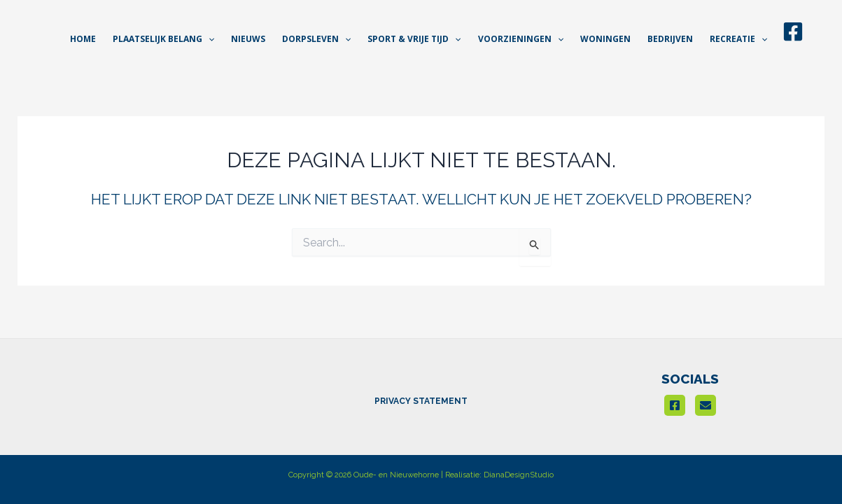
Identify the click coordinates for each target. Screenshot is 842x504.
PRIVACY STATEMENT (421, 401)
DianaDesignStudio (519, 475)
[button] (163, 39)
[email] (706, 405)
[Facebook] (793, 31)
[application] (208, 39)
